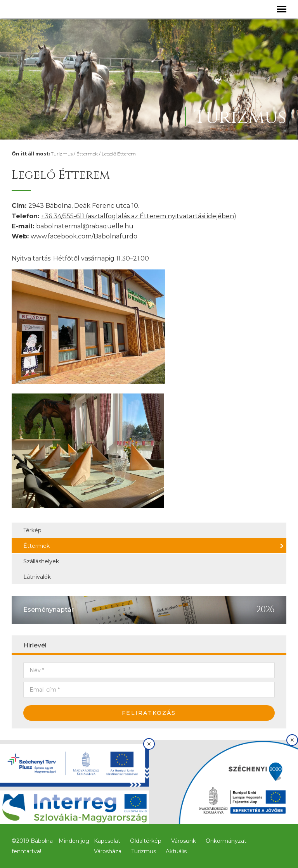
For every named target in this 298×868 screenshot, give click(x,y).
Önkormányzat (226, 841)
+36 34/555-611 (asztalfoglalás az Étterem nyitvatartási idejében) (139, 216)
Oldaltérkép (146, 841)
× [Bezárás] (149, 744)
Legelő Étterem (119, 154)
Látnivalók (37, 577)
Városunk (184, 841)
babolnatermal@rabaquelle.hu (85, 226)
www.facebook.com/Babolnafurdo (84, 236)
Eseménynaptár (49, 610)
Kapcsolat (107, 841)
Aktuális (176, 851)
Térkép (32, 530)
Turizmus (62, 154)
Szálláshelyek (41, 561)
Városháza (108, 851)
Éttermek (87, 154)
